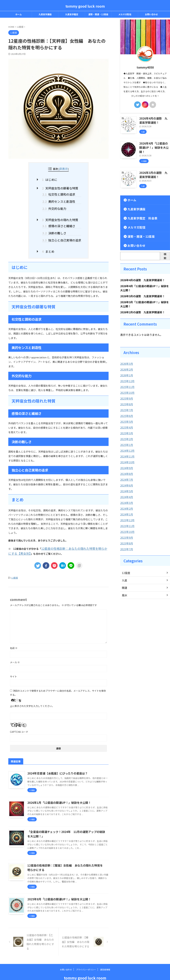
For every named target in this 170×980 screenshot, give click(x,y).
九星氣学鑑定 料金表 (138, 211)
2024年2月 (126, 499)
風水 (124, 584)
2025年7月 (126, 403)
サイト (13, 668)
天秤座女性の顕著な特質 (61, 187)
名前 (14, 640)
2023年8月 (126, 532)
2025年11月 (127, 380)
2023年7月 (126, 538)
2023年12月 (127, 510)
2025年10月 (127, 386)
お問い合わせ (151, 14)
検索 (165, 249)
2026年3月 (126, 358)
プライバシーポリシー (86, 961)
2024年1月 (126, 504)
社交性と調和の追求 (59, 192)
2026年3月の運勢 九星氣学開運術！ (143, 290)
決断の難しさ (56, 228)
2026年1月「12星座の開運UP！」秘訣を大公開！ (57, 794)
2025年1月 (126, 437)
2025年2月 (126, 431)
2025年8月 (126, 397)
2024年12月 (127, 442)
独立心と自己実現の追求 (62, 234)
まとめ (50, 245)
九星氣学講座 (45, 14)
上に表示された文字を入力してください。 (32, 697)
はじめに (52, 179)
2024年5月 (126, 482)
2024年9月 (126, 459)
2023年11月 (127, 516)
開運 (124, 576)
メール (15, 654)
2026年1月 (126, 369)
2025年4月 (126, 420)
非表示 (64, 168)
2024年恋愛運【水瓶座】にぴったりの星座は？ (56, 765)
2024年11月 (127, 448)
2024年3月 (126, 493)
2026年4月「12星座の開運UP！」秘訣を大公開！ (153, 144)
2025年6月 (126, 409)
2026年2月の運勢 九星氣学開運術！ (143, 307)
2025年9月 (126, 392)
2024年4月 (126, 487)
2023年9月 (126, 527)
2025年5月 (126, 414)
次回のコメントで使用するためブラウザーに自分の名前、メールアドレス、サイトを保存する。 (58, 684)
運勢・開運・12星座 (98, 14)
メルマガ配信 (125, 14)
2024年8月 (126, 465)
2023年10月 (127, 521)
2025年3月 (126, 425)
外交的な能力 (56, 205)
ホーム (19, 14)
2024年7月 (126, 470)
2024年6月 (126, 476)
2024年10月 (127, 454)
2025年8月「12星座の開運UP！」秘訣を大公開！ (57, 891)
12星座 (15, 570)
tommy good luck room (85, 6)
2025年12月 (127, 375)
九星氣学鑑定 (72, 14)
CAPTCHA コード (19, 723)
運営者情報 (105, 961)
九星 (124, 569)
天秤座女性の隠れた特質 (61, 216)
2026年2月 (126, 363)
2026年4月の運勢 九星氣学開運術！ (143, 273)
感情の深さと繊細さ (59, 221)
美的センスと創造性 (59, 199)
